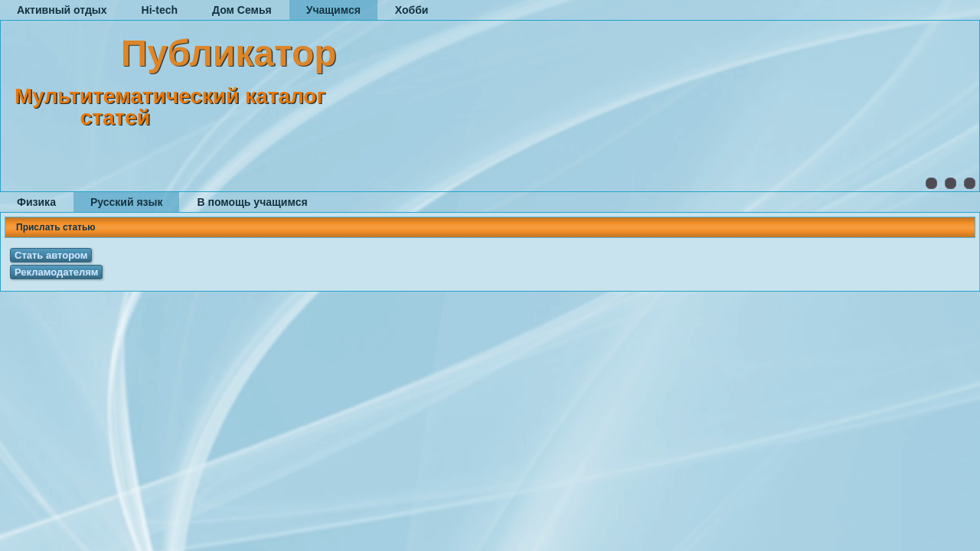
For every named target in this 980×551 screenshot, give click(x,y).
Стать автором (51, 255)
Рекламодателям (56, 272)
